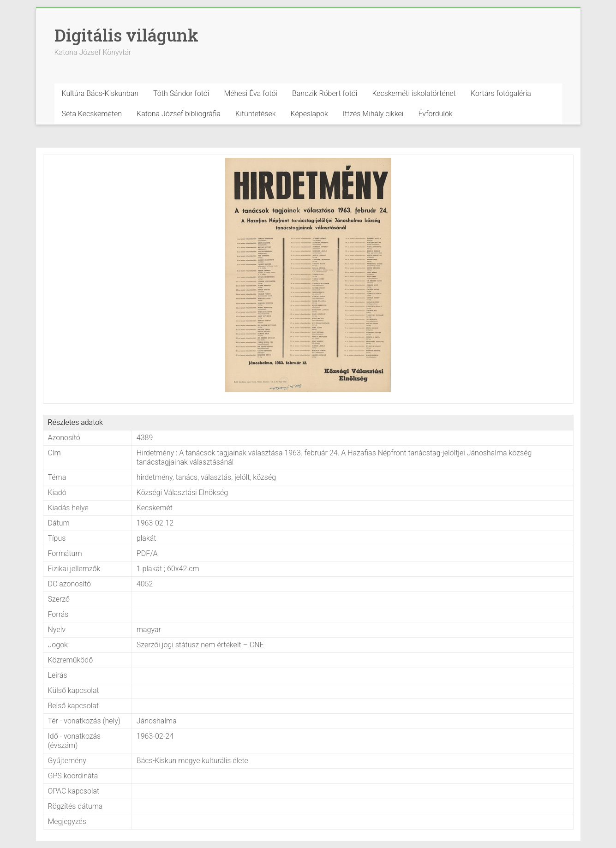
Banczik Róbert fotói (325, 93)
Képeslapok (309, 114)
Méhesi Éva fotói (251, 93)
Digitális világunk (126, 35)
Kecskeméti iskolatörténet (414, 93)
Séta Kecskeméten (92, 114)
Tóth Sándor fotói (181, 93)
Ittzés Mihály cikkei (373, 114)
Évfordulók (435, 114)
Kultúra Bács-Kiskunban (100, 93)
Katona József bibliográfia (179, 114)
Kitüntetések (256, 114)
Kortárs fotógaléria (501, 93)
